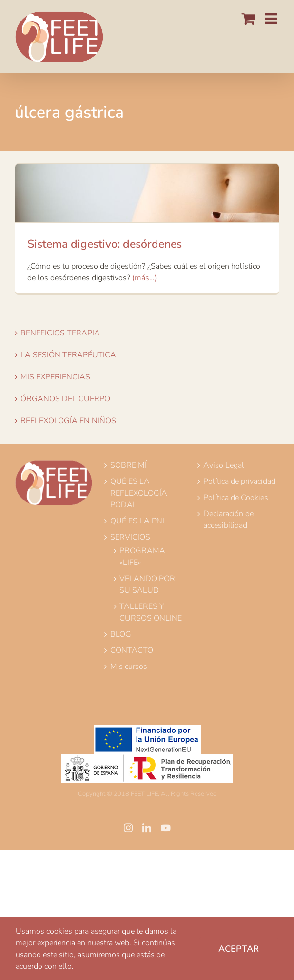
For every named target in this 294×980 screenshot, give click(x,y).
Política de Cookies (236, 498)
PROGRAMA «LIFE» (142, 557)
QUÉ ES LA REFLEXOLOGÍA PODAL (139, 493)
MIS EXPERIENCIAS (55, 377)
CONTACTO (132, 650)
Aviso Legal (224, 465)
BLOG (121, 634)
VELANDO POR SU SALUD (147, 584)
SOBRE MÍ (128, 465)
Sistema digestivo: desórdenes (105, 244)
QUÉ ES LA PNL (138, 521)
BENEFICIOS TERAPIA (60, 333)
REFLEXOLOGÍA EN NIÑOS (68, 421)
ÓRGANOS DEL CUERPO (65, 399)
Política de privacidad (239, 481)
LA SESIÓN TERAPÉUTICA (68, 355)
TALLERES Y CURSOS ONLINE (151, 612)
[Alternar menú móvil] (272, 19)
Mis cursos (129, 667)
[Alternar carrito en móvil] (248, 19)
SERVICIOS (130, 537)
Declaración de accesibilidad (228, 520)
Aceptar (239, 949)
